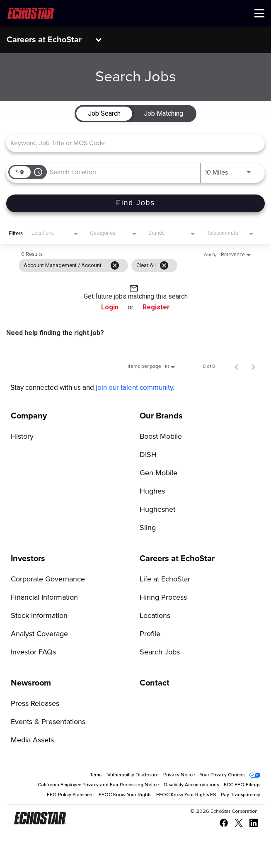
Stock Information (39, 616)
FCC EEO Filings (242, 785)
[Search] (135, 203)
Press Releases (35, 704)
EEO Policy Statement (70, 795)
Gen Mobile (158, 473)
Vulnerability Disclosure (133, 775)
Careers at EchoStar (44, 40)
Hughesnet (157, 510)
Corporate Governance (48, 579)
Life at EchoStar (165, 579)
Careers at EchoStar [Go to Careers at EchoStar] (177, 559)
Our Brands (161, 416)
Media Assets (32, 740)
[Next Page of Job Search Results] (253, 367)
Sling (148, 528)
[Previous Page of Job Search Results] (237, 367)
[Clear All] (164, 265)
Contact (155, 683)
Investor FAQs (33, 652)
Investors (28, 559)
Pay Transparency (241, 795)
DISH (148, 455)
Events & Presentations (48, 722)
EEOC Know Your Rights (125, 795)
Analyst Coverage (39, 634)
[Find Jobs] (135, 203)
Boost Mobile (161, 437)
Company (29, 416)
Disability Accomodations (191, 785)
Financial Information (44, 598)
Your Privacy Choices (223, 775)
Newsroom (31, 683)
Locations (155, 616)
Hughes (152, 491)
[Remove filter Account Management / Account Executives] (115, 265)
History (22, 437)
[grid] (98, 265)
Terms (96, 775)
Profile (150, 634)
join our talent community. (135, 388)
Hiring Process (163, 598)
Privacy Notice (179, 775)
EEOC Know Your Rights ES (186, 795)
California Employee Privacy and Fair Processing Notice (98, 785)
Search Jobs (160, 652)
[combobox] (131, 143)
